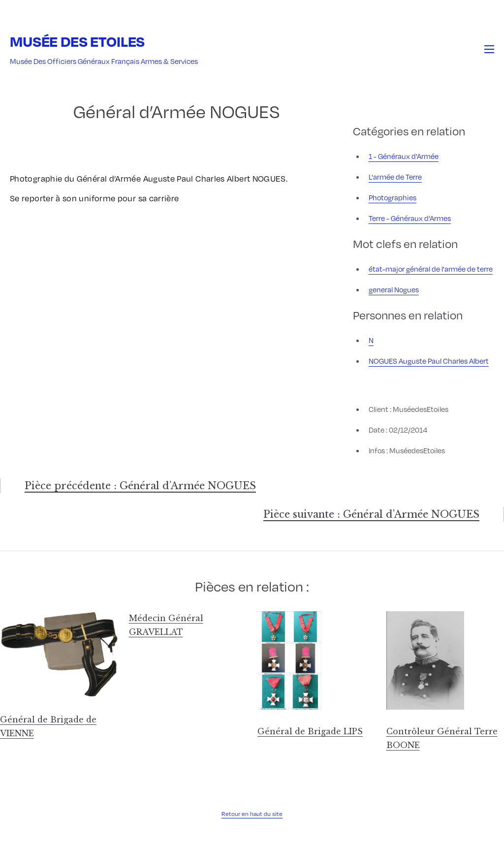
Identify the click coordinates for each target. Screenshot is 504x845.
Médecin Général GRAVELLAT (166, 625)
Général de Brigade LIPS (310, 731)
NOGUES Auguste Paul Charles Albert (429, 361)
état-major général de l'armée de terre (431, 269)
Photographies (393, 197)
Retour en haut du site (252, 814)
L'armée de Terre (395, 177)
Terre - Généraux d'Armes (410, 218)
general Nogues (394, 289)
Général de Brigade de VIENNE (48, 726)
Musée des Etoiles (77, 41)
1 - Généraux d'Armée (404, 156)
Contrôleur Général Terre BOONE (442, 738)
